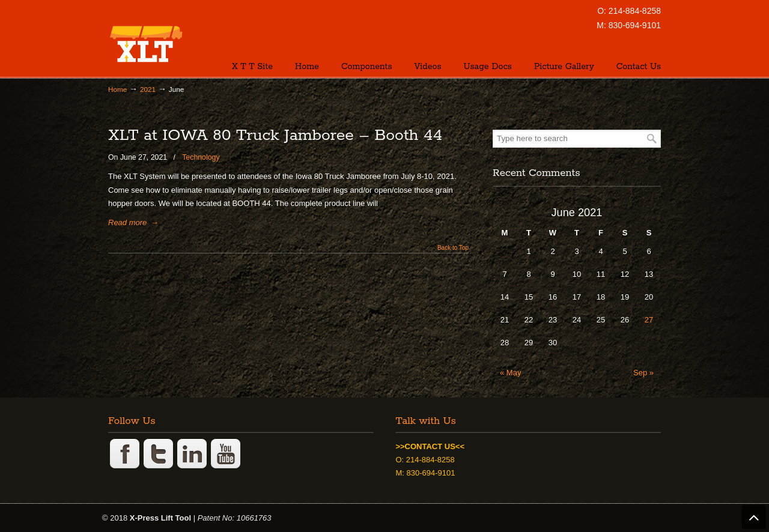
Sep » (643, 373)
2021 (148, 89)
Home (117, 89)
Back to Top (453, 248)
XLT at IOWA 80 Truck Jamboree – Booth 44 (275, 135)
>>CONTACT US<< (430, 446)
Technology (201, 157)
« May (510, 373)
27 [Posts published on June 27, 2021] (649, 320)
